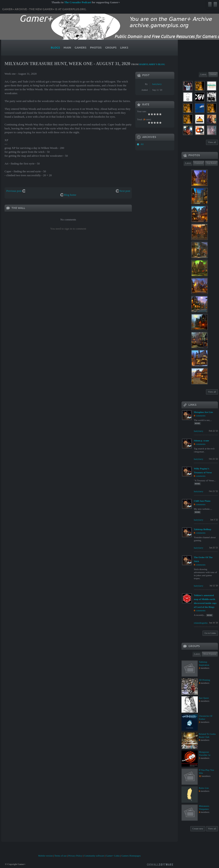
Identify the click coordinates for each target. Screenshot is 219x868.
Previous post (14, 191)
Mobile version (45, 856)
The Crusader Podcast (78, 2)
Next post (125, 191)
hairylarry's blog (152, 64)
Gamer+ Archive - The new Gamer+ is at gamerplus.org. (44, 9)
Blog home (70, 195)
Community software (94, 856)
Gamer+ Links (113, 856)
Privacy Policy (75, 856)
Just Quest (204, 698)
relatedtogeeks (201, 623)
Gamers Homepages (131, 856)
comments (200, 416)
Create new (198, 829)
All (142, 144)
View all (212, 142)
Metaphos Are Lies (203, 412)
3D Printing (204, 680)
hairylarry (157, 84)
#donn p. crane (201, 441)
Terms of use (61, 856)
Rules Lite (204, 788)
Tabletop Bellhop (203, 529)
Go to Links (210, 633)
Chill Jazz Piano (202, 501)
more (197, 423)
